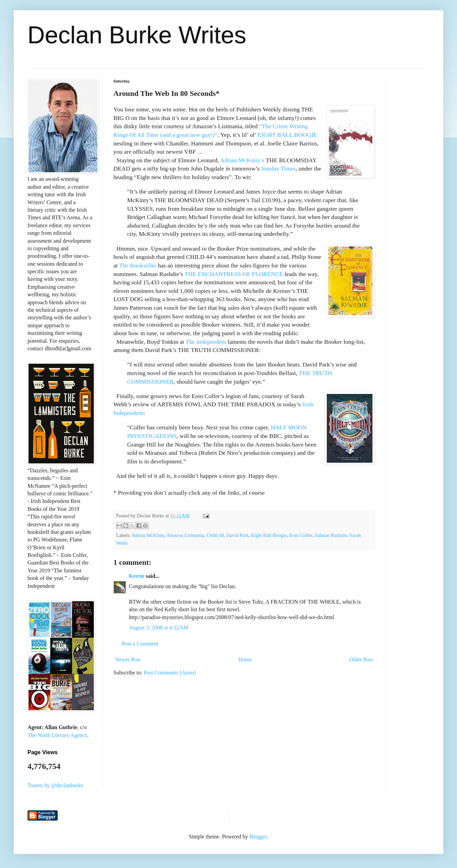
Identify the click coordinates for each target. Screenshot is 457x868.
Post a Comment (140, 644)
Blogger (258, 837)
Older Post (361, 660)
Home (245, 660)
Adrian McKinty (148, 535)
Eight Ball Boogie (269, 535)
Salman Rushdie (331, 535)
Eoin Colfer (301, 535)
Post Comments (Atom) (170, 673)
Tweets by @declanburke (55, 785)
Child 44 (215, 535)
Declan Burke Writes (137, 35)
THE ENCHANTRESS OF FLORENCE (234, 274)
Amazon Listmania (185, 535)
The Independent (206, 342)
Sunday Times (278, 168)
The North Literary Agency (57, 735)
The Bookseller (138, 265)
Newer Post (128, 660)
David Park (237, 535)
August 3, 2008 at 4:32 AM (159, 628)
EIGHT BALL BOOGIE (287, 135)
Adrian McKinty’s (242, 160)
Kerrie (137, 576)
